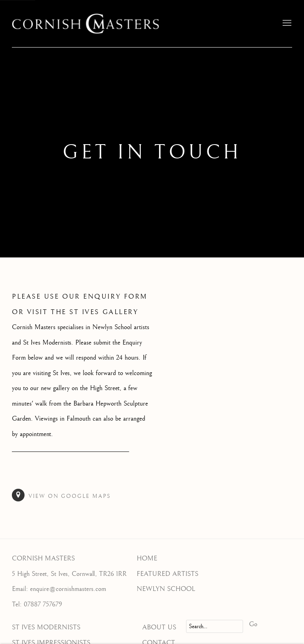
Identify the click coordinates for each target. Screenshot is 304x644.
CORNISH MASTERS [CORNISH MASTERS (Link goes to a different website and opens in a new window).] (43, 558)
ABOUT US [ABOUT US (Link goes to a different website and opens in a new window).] (159, 627)
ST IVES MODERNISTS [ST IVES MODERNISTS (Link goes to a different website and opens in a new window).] (46, 627)
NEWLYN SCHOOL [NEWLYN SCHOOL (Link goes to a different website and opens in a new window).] (166, 589)
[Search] (215, 626)
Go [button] (253, 624)
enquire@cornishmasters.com (68, 589)
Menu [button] (286, 23)
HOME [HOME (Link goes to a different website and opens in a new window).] (147, 558)
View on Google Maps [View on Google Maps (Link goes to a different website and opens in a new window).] (61, 495)
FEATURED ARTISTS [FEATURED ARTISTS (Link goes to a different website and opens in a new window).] (167, 574)
